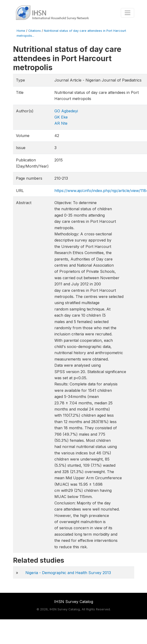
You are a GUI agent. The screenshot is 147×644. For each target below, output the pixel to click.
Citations (35, 31)
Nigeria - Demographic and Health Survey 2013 (68, 573)
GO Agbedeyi (66, 111)
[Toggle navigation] (128, 13)
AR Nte (61, 123)
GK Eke (61, 117)
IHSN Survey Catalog (74, 602)
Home (21, 31)
